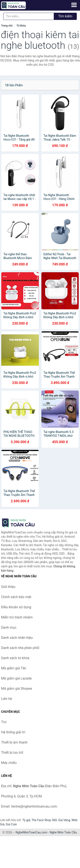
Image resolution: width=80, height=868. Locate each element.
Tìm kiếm (65, 16)
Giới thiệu (8, 587)
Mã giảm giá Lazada (16, 678)
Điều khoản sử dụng (16, 607)
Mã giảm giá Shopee (17, 689)
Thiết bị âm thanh (14, 742)
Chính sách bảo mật (16, 597)
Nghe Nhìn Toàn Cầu (63, 832)
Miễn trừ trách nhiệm (17, 617)
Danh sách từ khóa (15, 658)
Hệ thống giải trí (13, 732)
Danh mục (9, 627)
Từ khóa (21, 26)
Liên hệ (7, 699)
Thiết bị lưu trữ (12, 753)
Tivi (4, 722)
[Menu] (74, 5)
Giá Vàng (64, 820)
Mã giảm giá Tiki (14, 668)
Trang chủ (7, 26)
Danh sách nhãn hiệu (17, 638)
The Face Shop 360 (44, 820)
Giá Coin (11, 824)
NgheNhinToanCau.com (31, 832)
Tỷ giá (26, 820)
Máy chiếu (9, 763)
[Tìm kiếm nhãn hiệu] (29, 16)
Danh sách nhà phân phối (20, 648)
